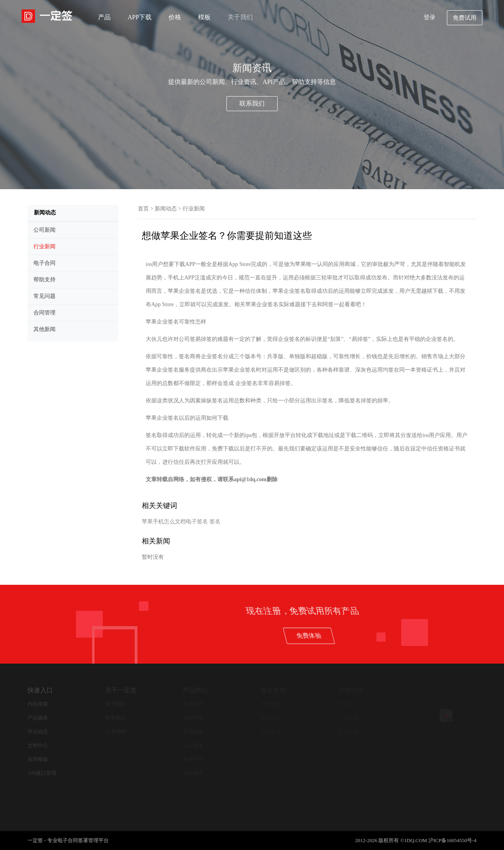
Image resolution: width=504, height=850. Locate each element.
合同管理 (193, 718)
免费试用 (465, 18)
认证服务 (193, 745)
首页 (143, 209)
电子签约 (193, 704)
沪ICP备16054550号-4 (452, 840)
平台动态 (38, 732)
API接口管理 (42, 773)
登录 (430, 17)
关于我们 (240, 17)
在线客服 (271, 732)
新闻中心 (348, 704)
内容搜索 (38, 704)
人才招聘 (115, 732)
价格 (175, 17)
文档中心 (38, 745)
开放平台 (193, 759)
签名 (215, 522)
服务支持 (273, 690)
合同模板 (38, 759)
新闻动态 (166, 209)
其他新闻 (348, 732)
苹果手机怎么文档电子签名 (175, 522)
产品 (104, 17)
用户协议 (271, 718)
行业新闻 (194, 209)
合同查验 (193, 732)
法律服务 (193, 773)
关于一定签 (121, 690)
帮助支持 (271, 704)
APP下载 (140, 17)
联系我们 (252, 103)
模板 (204, 17)
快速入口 (40, 690)
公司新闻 (348, 718)
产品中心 (195, 690)
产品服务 (38, 718)
